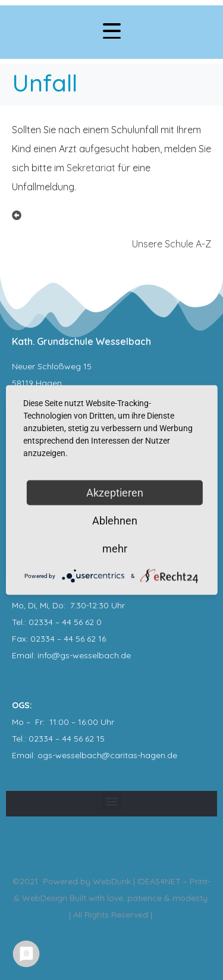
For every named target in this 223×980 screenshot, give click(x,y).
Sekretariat (91, 168)
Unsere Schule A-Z (172, 244)
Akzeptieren (115, 493)
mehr (115, 549)
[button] (111, 801)
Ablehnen (115, 521)
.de (171, 755)
